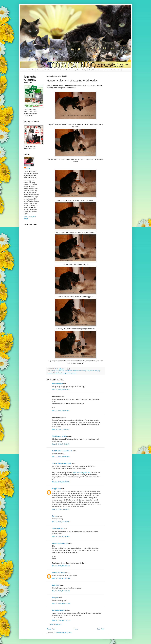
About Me (31, 70)
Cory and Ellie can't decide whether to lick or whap (71, 371)
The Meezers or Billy (60, 436)
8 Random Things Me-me (81, 473)
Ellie (54, 373)
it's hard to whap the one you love (66, 373)
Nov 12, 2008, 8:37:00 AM (61, 509)
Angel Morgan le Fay (80, 70)
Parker (55, 516)
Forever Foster (58, 384)
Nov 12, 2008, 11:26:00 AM (61, 591)
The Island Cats (58, 528)
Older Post (100, 629)
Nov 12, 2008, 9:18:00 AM (61, 536)
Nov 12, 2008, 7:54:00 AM (61, 457)
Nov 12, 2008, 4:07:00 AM (61, 390)
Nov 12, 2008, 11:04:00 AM (61, 578)
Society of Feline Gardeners (46, 70)
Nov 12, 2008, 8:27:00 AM (61, 482)
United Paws (104, 70)
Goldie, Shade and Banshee (62, 451)
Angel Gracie (93, 70)
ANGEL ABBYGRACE (60, 543)
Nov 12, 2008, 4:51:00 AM (61, 411)
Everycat (55, 598)
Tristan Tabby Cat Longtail (62, 463)
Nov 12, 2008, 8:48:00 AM (61, 522)
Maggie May (56, 489)
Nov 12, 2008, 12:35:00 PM (61, 604)
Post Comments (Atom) (64, 633)
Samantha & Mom (59, 610)
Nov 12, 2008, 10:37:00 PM (61, 620)
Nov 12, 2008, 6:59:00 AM (61, 429)
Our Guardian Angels (64, 70)
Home (23, 70)
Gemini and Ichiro (59, 573)
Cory (54, 371)
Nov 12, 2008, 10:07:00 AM (61, 566)
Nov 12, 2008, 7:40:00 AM (61, 444)
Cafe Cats (56, 585)
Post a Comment (55, 625)
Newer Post (51, 629)
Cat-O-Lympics (115, 70)
